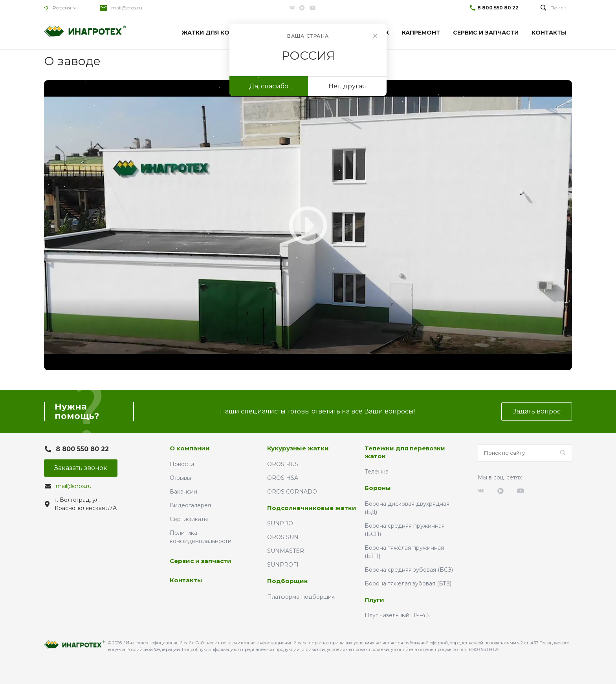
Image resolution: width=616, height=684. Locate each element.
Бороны (378, 488)
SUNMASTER (286, 551)
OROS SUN (283, 537)
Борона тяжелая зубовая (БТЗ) (408, 583)
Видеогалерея (190, 505)
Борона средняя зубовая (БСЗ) (409, 570)
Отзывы (180, 478)
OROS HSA (283, 478)
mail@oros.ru (127, 8)
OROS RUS (283, 464)
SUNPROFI (283, 565)
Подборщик (288, 581)
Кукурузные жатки (298, 448)
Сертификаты (189, 519)
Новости (182, 464)
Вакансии (183, 492)
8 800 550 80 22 (498, 8)
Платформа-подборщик (301, 597)
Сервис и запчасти (201, 561)
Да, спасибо (269, 86)
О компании (190, 448)
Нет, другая (347, 86)
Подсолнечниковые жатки (312, 508)
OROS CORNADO (292, 492)
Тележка (377, 472)
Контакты (186, 580)
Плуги (374, 600)
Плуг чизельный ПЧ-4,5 (397, 615)
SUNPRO (280, 523)
